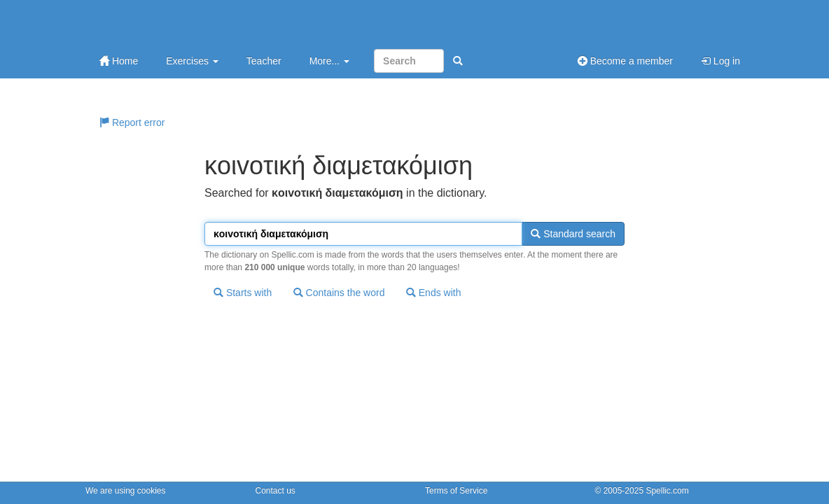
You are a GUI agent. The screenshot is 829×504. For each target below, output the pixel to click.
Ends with (434, 293)
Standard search (573, 234)
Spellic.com (667, 491)
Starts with (243, 293)
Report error (132, 122)
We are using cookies (126, 491)
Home (119, 61)
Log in (720, 61)
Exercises (192, 61)
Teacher (264, 61)
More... (329, 61)
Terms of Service (456, 491)
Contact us (276, 491)
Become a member (625, 61)
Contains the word (339, 293)
